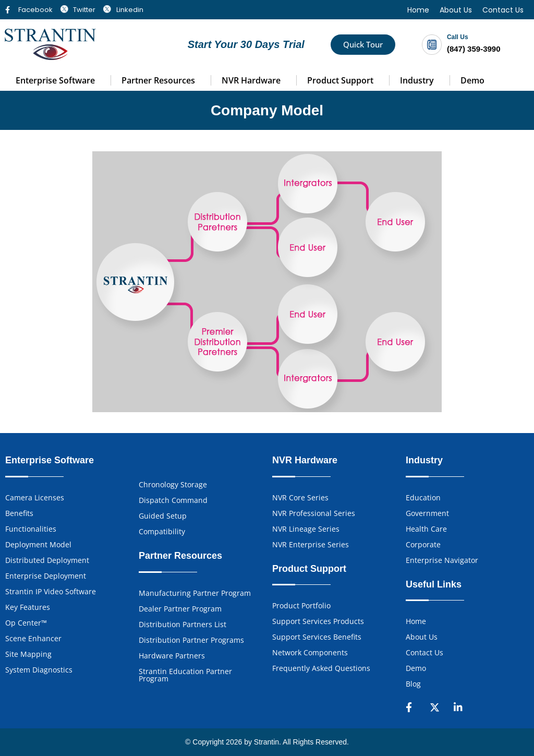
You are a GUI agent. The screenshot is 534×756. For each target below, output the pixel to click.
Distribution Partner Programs (191, 640)
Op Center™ (26, 623)
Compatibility (162, 531)
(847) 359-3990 (474, 49)
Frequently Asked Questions (321, 668)
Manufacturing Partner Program (195, 593)
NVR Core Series (300, 497)
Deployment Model (38, 544)
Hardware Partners (172, 656)
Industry (417, 80)
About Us (456, 10)
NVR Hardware (251, 80)
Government (427, 513)
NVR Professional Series (314, 513)
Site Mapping (28, 654)
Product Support (340, 80)
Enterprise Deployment (46, 576)
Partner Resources (158, 80)
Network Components (310, 652)
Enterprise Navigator (442, 560)
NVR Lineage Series (306, 529)
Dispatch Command (173, 500)
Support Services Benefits (317, 637)
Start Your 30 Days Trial (246, 44)
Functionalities (31, 529)
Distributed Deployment (47, 560)
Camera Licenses (35, 497)
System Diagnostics (39, 670)
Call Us (458, 37)
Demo (472, 80)
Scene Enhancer (33, 638)
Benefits (19, 513)
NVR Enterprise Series (311, 544)
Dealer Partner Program (180, 609)
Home (418, 10)
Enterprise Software (55, 80)
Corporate (423, 544)
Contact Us (503, 10)
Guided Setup (163, 516)
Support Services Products (318, 621)
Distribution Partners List (183, 624)
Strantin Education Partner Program (185, 675)
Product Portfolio (301, 605)
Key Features (28, 607)
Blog (413, 684)
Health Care (426, 529)
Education (423, 497)
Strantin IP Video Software (51, 591)
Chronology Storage (173, 484)
